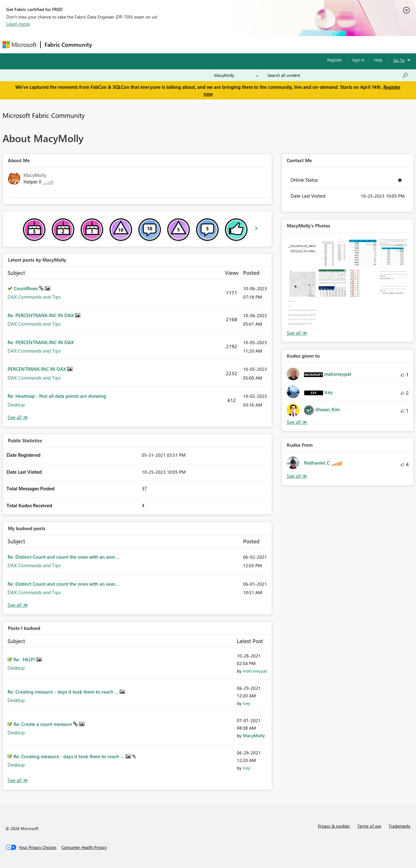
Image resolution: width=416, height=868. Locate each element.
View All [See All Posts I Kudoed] (18, 780)
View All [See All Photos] (297, 333)
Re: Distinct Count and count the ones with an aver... (63, 557)
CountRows (26, 288)
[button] (302, 253)
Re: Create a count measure (43, 724)
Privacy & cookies (334, 826)
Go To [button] (399, 60)
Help (378, 60)
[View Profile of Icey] (247, 703)
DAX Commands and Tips (34, 297)
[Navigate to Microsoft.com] (19, 45)
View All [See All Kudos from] (297, 476)
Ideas (160, 44)
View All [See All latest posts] (18, 417)
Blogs (216, 44)
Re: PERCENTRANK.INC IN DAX (41, 315)
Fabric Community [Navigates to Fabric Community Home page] (68, 45)
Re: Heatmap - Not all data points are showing (57, 396)
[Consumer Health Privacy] (84, 847)
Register (335, 60)
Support (266, 44)
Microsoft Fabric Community (44, 115)
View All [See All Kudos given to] (297, 422)
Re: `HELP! (25, 659)
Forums (106, 44)
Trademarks (400, 826)
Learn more (18, 24)
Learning (240, 44)
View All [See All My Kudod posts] (18, 605)
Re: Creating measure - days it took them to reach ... (64, 692)
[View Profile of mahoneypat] (255, 671)
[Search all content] (338, 75)
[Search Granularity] (236, 75)
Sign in (358, 60)
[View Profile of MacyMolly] (254, 735)
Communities (187, 44)
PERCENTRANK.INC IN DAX (37, 369)
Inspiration (134, 44)
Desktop (16, 405)
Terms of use (369, 826)
